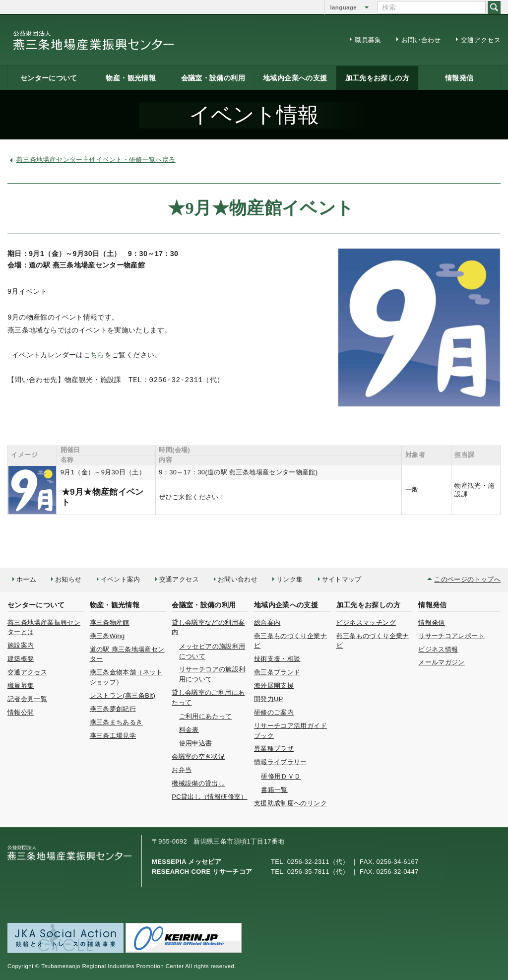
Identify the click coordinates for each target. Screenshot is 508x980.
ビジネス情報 (438, 649)
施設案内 (21, 645)
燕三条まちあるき (116, 722)
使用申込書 (196, 743)
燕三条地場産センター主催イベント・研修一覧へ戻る (96, 160)
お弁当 (182, 770)
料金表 (189, 730)
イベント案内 (121, 579)
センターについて (49, 78)
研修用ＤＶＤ (281, 776)
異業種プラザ (274, 749)
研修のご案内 (274, 712)
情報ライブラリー (281, 762)
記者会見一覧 (27, 699)
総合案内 (267, 622)
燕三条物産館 (110, 622)
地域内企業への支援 (295, 78)
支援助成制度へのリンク (290, 803)
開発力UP (269, 699)
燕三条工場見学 (113, 736)
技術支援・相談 (277, 659)
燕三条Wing (107, 636)
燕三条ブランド (277, 672)
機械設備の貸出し (198, 783)
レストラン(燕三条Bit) (123, 695)
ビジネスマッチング (366, 622)
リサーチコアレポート (451, 636)
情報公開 (21, 712)
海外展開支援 (274, 686)
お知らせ (68, 579)
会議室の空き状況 (198, 756)
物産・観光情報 (131, 78)
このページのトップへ (467, 579)
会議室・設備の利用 (213, 78)
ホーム (26, 579)
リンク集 (289, 579)
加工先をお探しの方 (377, 78)
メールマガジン (442, 662)
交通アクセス (481, 40)
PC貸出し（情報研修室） (209, 797)
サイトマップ (342, 579)
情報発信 (459, 78)
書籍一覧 (274, 790)
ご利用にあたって (206, 716)
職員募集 (368, 40)
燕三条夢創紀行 (113, 709)
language (344, 7)
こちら (94, 356)
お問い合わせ (421, 40)
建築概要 (21, 659)
